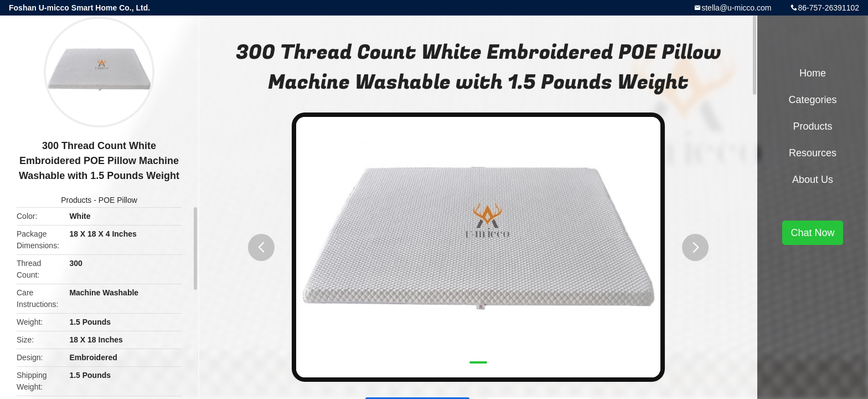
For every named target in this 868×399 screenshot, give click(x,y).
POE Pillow (118, 200)
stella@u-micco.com (736, 8)
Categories (812, 100)
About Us (813, 180)
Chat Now (812, 233)
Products (76, 200)
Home (813, 73)
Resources (813, 153)
